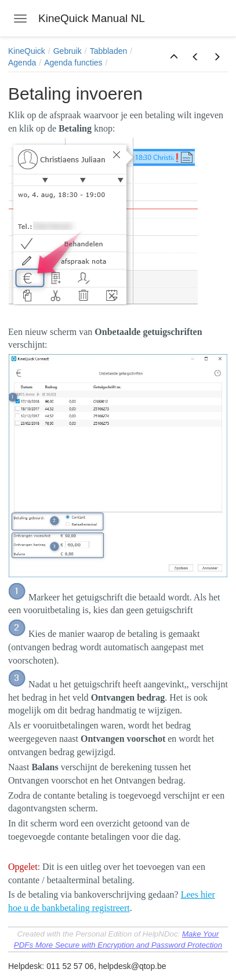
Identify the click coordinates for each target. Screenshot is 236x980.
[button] (174, 57)
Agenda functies (73, 63)
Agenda (22, 63)
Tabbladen (109, 51)
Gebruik (68, 51)
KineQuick (27, 51)
